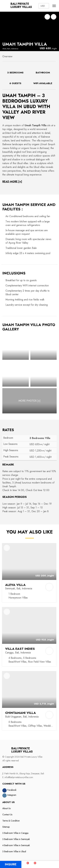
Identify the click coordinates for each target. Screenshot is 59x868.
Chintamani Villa (21, 713)
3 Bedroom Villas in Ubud (14, 851)
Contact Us (7, 815)
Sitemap (6, 827)
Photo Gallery (53, 17)
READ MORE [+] (12, 182)
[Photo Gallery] (16, 347)
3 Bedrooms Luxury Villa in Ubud (25, 101)
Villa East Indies (20, 649)
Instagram (12, 795)
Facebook (12, 790)
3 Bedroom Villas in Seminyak (16, 839)
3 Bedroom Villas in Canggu (15, 833)
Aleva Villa (15, 585)
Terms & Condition (11, 821)
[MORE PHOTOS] (29, 401)
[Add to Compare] (49, 587)
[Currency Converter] (44, 6)
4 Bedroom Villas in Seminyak (16, 845)
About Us (6, 808)
